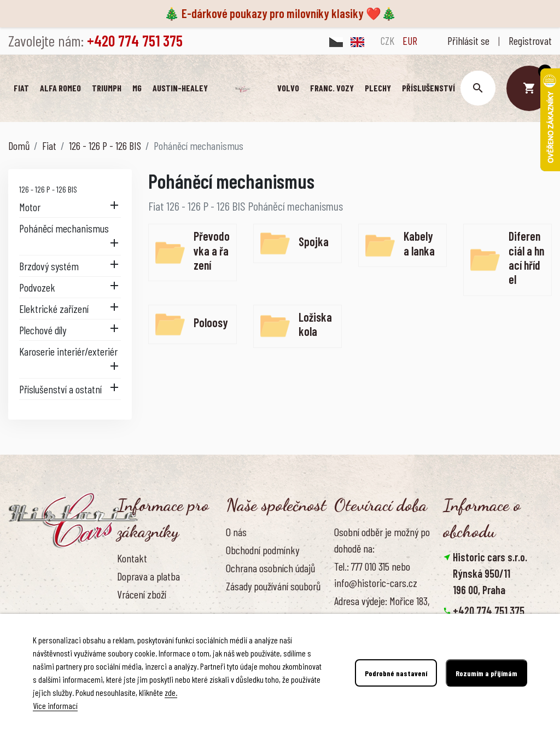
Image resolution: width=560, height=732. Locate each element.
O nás (236, 532)
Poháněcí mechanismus (64, 228)
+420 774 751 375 (489, 611)
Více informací (55, 705)
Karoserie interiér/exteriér (68, 351)
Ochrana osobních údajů (270, 568)
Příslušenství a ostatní (60, 389)
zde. (171, 692)
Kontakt (132, 558)
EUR (410, 40)
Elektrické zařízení (54, 309)
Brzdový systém (49, 266)
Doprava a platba (148, 576)
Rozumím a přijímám (486, 673)
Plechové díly (43, 330)
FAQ (124, 612)
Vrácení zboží (142, 594)
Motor (30, 207)
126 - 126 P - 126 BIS (48, 189)
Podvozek (37, 287)
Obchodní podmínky (262, 550)
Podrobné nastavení (396, 673)
